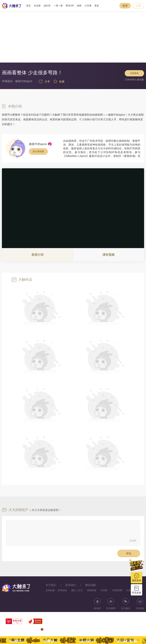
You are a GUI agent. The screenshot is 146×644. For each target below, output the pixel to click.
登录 (125, 6)
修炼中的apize (38, 144)
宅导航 (104, 590)
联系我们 (71, 585)
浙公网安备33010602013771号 (58, 630)
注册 (138, 6)
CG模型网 (117, 590)
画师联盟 (92, 590)
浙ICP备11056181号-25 (132, 630)
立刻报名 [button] (134, 74)
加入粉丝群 (38, 151)
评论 (129, 553)
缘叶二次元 (77, 590)
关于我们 (51, 585)
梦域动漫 (62, 590)
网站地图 (90, 585)
